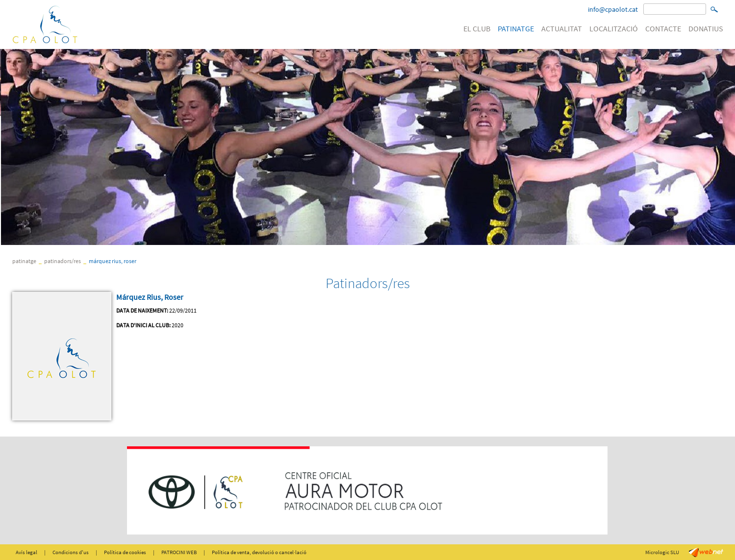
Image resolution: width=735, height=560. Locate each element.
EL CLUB (477, 28)
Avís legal (26, 552)
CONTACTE (663, 28)
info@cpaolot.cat (613, 9)
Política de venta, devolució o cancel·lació (259, 552)
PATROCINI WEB (179, 552)
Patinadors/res (63, 261)
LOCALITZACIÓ (614, 28)
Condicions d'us (71, 552)
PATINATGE (516, 28)
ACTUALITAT (562, 28)
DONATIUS (706, 28)
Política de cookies (125, 552)
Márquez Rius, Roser (113, 261)
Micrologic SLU (662, 552)
